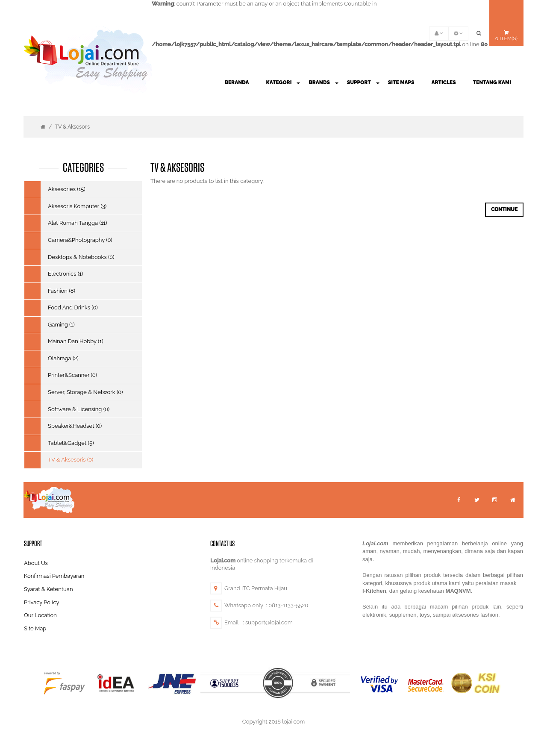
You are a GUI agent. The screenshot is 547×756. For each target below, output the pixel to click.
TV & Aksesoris (72, 127)
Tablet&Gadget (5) (71, 443)
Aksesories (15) (67, 189)
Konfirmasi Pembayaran (54, 576)
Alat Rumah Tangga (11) (78, 223)
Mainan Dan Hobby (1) (76, 341)
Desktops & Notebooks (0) (81, 257)
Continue (504, 209)
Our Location (40, 615)
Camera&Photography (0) (80, 240)
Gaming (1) (61, 325)
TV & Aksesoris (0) (71, 460)
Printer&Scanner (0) (72, 375)
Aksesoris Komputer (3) (77, 206)
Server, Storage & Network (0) (85, 392)
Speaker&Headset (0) (75, 426)
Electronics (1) (65, 274)
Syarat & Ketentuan (49, 589)
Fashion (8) (62, 291)
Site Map (35, 628)
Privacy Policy (42, 602)
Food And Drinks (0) (73, 307)
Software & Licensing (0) (79, 409)
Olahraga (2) (63, 358)
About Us (36, 563)
